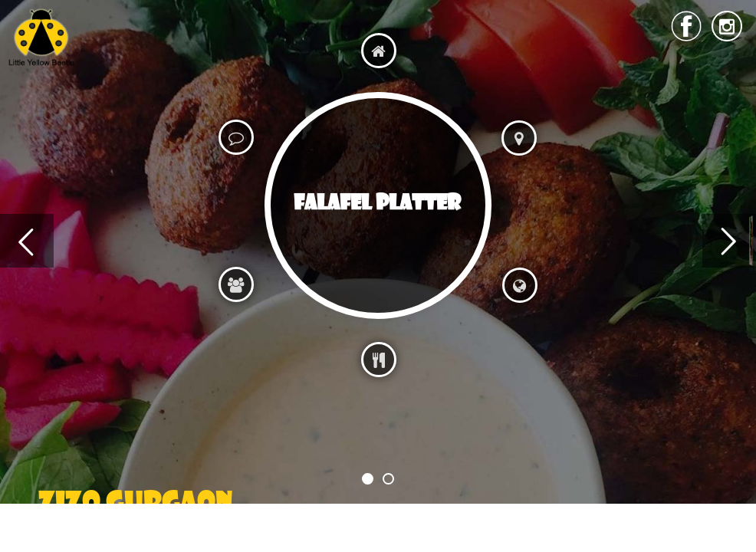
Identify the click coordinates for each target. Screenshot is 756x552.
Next (729, 241)
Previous (27, 241)
